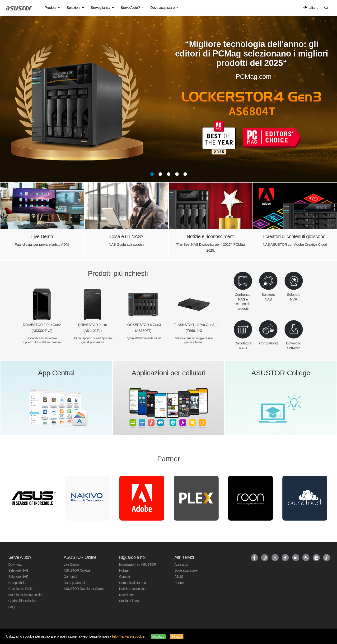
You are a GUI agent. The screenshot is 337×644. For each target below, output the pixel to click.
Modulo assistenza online (26, 595)
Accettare (158, 637)
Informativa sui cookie (129, 636)
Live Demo (71, 564)
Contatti (124, 577)
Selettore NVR (18, 577)
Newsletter (126, 595)
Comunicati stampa (133, 583)
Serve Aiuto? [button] (133, 7)
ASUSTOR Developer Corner (84, 589)
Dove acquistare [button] (165, 7)
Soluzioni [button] (76, 7)
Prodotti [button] (53, 7)
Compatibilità (17, 583)
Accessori (181, 564)
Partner (180, 583)
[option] (33, 498)
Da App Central (74, 583)
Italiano (311, 7)
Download (15, 564)
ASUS (179, 577)
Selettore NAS (18, 570)
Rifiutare (177, 637)
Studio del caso (130, 601)
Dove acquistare (186, 570)
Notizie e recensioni (133, 589)
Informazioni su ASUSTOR (138, 564)
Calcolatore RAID (20, 589)
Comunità (70, 577)
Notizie (124, 570)
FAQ (12, 607)
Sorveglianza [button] (103, 7)
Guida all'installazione (23, 601)
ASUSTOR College (77, 570)
